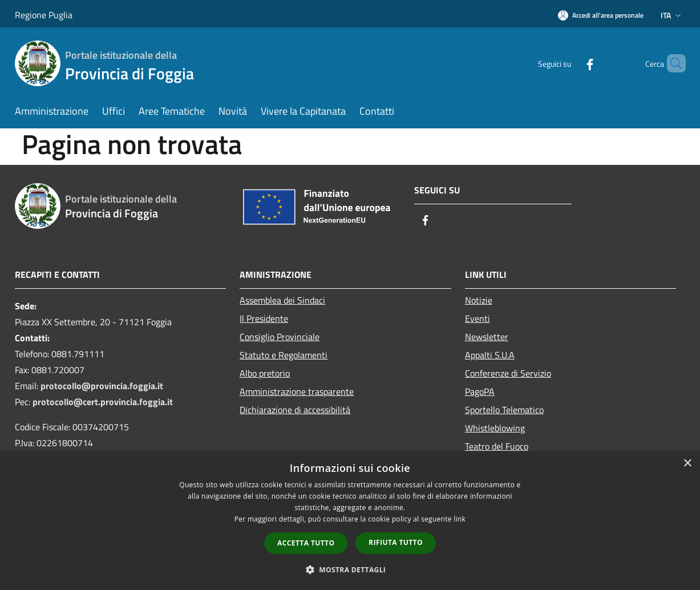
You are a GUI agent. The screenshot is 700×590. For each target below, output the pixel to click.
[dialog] (350, 521)
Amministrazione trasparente (297, 391)
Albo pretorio (265, 373)
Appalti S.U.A (490, 355)
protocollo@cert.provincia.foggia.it (103, 402)
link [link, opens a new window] (460, 519)
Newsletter (487, 337)
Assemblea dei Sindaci (282, 300)
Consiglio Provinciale (280, 337)
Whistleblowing (495, 428)
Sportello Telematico (504, 410)
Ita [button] (672, 15)
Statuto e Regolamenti (284, 355)
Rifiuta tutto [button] (396, 542)
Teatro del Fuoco (497, 446)
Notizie (479, 300)
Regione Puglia (44, 15)
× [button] (687, 464)
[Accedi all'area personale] (601, 15)
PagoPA (480, 391)
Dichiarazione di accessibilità (295, 410)
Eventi (478, 318)
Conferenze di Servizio (508, 373)
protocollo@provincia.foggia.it (102, 386)
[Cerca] (672, 63)
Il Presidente (264, 318)
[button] (350, 569)
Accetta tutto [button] (306, 543)
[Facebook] (570, 63)
